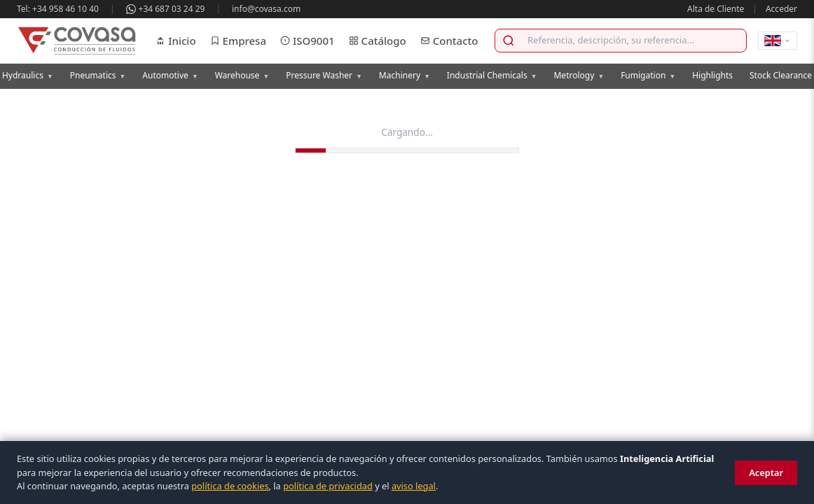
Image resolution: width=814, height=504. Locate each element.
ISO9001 (308, 41)
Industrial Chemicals (492, 75)
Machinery (405, 75)
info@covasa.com (266, 9)
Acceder (781, 9)
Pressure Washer (324, 75)
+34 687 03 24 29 (166, 9)
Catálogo (378, 41)
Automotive (170, 75)
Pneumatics (98, 75)
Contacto (449, 41)
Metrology (579, 75)
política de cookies (230, 486)
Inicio (175, 41)
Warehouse (242, 75)
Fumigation (648, 75)
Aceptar (766, 472)
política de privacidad (328, 486)
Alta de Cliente (716, 9)
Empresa (238, 41)
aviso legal (414, 486)
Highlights (712, 75)
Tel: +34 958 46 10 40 (58, 9)
